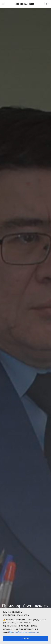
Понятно (25, 638)
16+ (47, 4)
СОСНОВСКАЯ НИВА (24, 4)
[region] (25, 626)
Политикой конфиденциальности (24, 632)
